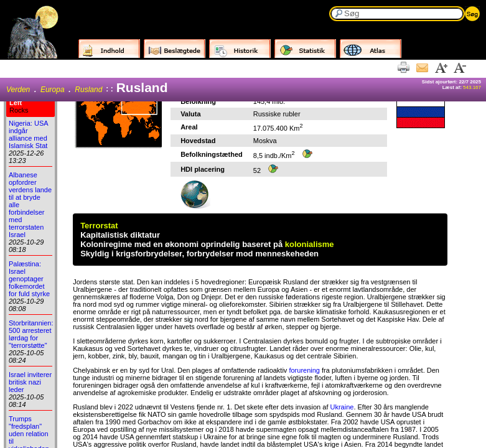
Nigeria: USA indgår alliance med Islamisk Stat (28, 134)
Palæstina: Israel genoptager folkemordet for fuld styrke (29, 279)
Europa (53, 90)
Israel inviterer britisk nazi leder (30, 382)
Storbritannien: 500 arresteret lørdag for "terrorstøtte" (31, 334)
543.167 (472, 87)
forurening (304, 370)
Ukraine (342, 407)
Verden (18, 90)
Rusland (88, 90)
